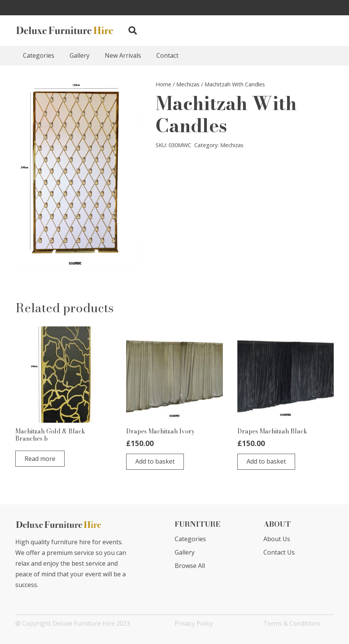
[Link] (65, 31)
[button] (132, 31)
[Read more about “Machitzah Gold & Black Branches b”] (40, 459)
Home (163, 84)
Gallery (185, 552)
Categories (190, 539)
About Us (277, 539)
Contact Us (279, 552)
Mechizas (188, 84)
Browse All (190, 566)
